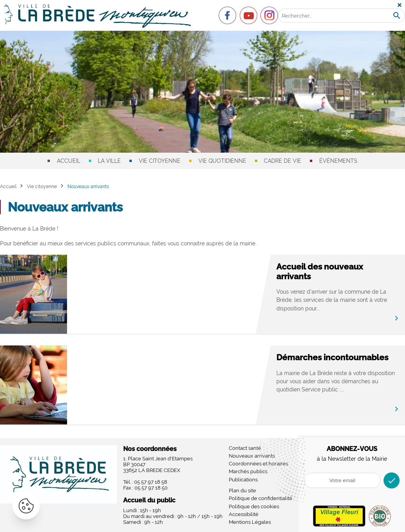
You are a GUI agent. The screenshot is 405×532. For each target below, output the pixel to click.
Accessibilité (244, 514)
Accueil (69, 161)
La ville (109, 161)
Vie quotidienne (222, 161)
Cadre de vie (283, 161)
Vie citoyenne (160, 161)
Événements (338, 161)
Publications (243, 480)
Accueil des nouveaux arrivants (320, 271)
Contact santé (245, 448)
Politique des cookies (254, 506)
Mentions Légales (250, 522)
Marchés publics (248, 471)
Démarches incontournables (332, 357)
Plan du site (242, 491)
